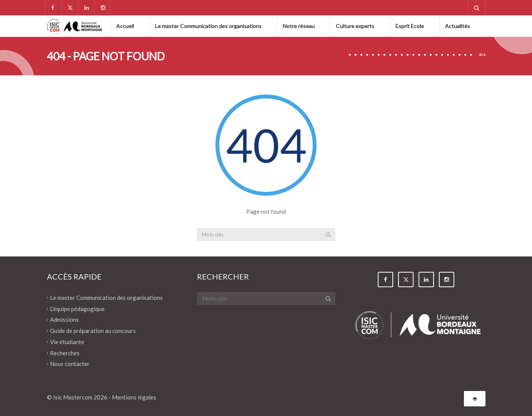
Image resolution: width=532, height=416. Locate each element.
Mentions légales (134, 397)
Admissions (64, 319)
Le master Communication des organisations (208, 26)
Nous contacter (70, 364)
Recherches (65, 353)
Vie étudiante (67, 342)
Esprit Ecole (410, 26)
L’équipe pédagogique (77, 308)
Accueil (125, 26)
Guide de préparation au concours (93, 331)
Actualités (458, 26)
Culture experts (355, 26)
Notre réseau (299, 26)
